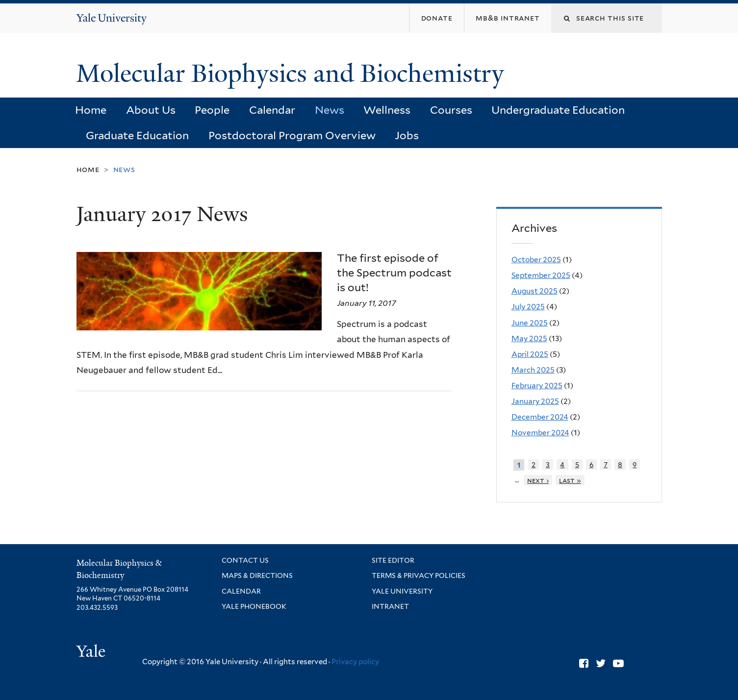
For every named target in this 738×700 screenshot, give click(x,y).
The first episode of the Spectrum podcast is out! (394, 272)
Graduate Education (137, 135)
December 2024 (540, 417)
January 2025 (535, 401)
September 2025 (541, 275)
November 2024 (540, 433)
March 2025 (533, 370)
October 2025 (536, 260)
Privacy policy (355, 662)
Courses (451, 110)
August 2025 (534, 291)
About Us (151, 110)
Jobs (407, 135)
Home (91, 110)
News (330, 110)
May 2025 (529, 338)
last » (570, 480)
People (212, 110)
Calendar (272, 110)
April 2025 (530, 354)
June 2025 (530, 323)
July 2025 (528, 307)
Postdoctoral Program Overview (292, 135)
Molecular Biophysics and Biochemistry (293, 74)
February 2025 (537, 386)
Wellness (387, 110)
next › (538, 480)
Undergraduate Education (558, 110)
